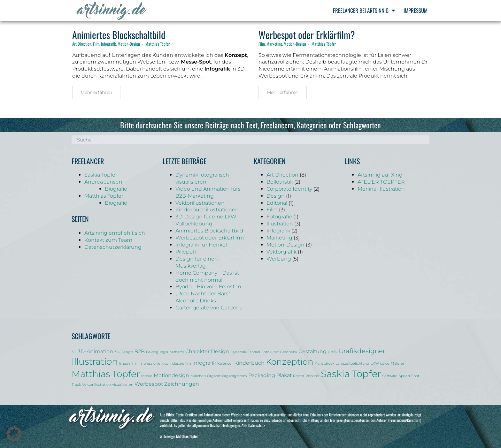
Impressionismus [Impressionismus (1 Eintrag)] (153, 364)
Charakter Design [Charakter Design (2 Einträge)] (207, 351)
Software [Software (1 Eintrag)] (390, 376)
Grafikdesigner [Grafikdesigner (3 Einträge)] (362, 351)
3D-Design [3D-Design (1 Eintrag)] (124, 352)
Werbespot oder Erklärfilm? (307, 35)
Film (96, 44)
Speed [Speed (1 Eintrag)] (404, 376)
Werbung (279, 259)
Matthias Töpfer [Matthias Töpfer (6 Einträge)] (106, 374)
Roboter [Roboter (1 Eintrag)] (312, 376)
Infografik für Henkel (201, 245)
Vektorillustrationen (200, 203)
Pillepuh (186, 252)
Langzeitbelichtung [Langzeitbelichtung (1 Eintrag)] (352, 364)
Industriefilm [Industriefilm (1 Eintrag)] (180, 364)
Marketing (274, 44)
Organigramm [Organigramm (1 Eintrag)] (235, 376)
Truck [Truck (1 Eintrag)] (76, 385)
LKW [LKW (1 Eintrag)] (375, 364)
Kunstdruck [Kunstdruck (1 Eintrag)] (324, 364)
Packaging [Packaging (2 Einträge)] (262, 375)
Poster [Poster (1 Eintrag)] (299, 376)
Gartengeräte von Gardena (209, 308)
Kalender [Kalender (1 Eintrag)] (225, 364)
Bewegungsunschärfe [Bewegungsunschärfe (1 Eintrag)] (165, 352)
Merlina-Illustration (381, 189)
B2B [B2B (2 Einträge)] (139, 351)
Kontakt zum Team (108, 240)
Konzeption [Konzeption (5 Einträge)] (290, 362)
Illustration (280, 224)
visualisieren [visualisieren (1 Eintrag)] (123, 385)
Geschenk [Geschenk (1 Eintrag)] (289, 352)
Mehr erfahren (96, 92)
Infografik (108, 44)
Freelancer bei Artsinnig (364, 10)
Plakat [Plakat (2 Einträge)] (284, 375)
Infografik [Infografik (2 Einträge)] (204, 363)
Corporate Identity (289, 189)
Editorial (277, 203)
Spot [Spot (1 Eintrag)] (415, 376)
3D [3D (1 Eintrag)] (74, 352)
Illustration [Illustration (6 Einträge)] (95, 361)
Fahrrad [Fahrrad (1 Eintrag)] (254, 352)
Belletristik (280, 182)
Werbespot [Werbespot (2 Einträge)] (149, 384)
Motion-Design (129, 44)
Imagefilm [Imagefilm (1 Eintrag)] (128, 364)
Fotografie (279, 217)
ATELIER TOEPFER (381, 182)
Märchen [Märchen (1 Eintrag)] (198, 376)
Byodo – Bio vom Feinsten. (209, 287)
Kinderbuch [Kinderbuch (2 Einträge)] (249, 363)
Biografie (116, 189)
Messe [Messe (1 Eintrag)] (147, 376)
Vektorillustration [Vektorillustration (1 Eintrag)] (96, 385)
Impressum (416, 10)
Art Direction (82, 44)
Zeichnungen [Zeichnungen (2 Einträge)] (182, 384)
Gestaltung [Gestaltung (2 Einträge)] (312, 351)
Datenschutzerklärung (113, 247)
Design (276, 196)
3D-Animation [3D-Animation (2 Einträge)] (95, 351)
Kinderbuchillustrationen (207, 210)
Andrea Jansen (103, 182)
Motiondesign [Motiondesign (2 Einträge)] (171, 375)
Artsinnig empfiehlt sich (115, 233)
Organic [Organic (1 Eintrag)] (214, 376)
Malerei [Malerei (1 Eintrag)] (397, 364)
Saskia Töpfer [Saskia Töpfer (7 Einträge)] (351, 374)
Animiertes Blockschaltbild (119, 35)
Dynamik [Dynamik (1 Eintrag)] (238, 352)
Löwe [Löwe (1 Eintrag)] (385, 364)
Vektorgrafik (281, 252)
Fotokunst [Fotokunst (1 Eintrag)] (270, 352)
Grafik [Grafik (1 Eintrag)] (333, 352)
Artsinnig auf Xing (380, 175)
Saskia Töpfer (101, 175)
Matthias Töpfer (158, 44)
